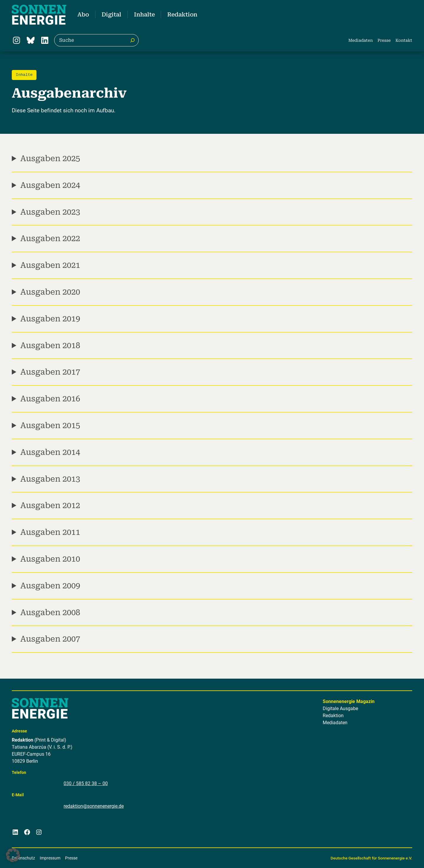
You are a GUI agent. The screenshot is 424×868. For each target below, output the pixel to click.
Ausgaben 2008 (50, 612)
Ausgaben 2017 (50, 372)
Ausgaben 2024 (50, 185)
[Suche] (132, 40)
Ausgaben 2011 (50, 532)
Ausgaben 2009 (50, 586)
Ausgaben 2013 (50, 479)
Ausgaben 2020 (50, 292)
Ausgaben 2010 (50, 559)
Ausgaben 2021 (50, 265)
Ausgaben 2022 (50, 238)
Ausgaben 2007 (50, 639)
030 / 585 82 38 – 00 (86, 783)
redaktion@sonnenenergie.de (94, 806)
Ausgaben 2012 (50, 505)
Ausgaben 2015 (50, 425)
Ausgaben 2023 (50, 212)
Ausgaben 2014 (50, 452)
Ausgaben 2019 (50, 319)
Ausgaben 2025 (50, 158)
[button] (13, 855)
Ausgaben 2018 (50, 345)
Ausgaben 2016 (50, 399)
